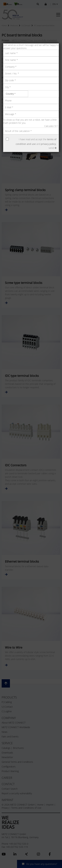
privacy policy (48, 144)
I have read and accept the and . (36, 142)
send (52, 148)
